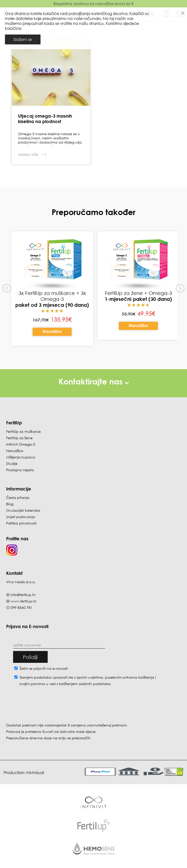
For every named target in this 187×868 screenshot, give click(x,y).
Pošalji (30, 657)
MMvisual (35, 773)
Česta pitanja (18, 497)
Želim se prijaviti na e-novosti (44, 668)
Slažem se (23, 39)
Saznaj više (29, 155)
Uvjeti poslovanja (21, 517)
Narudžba (52, 331)
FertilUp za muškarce (23, 431)
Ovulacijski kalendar (23, 510)
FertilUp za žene (19, 438)
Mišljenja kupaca (21, 457)
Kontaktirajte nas (94, 381)
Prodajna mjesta (20, 470)
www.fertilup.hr (23, 601)
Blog (10, 504)
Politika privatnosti (21, 523)
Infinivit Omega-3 (21, 444)
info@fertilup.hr (23, 595)
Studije (12, 463)
